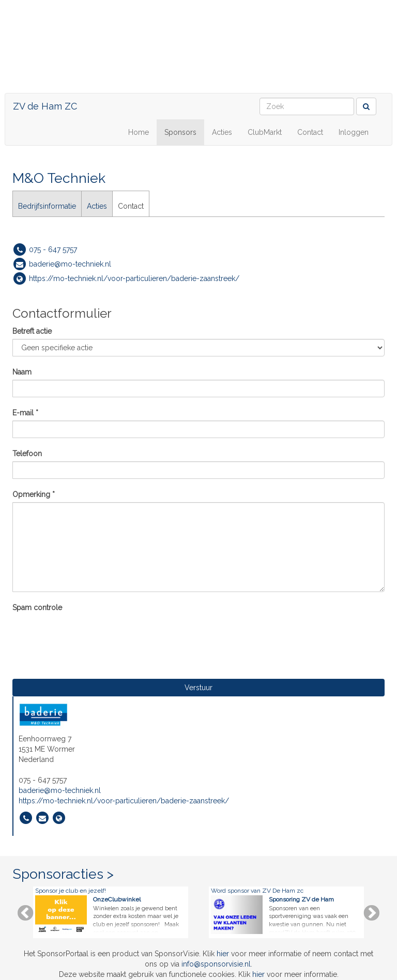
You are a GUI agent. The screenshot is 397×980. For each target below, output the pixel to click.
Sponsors (180, 132)
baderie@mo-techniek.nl (70, 264)
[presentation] (91, 635)
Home (139, 132)
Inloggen (354, 132)
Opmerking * (34, 494)
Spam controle (37, 608)
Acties (222, 132)
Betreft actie (32, 331)
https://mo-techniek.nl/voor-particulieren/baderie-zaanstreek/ (134, 278)
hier (223, 954)
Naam (22, 372)
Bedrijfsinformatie (47, 206)
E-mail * (25, 413)
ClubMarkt (265, 132)
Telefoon (27, 454)
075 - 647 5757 (53, 250)
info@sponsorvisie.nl (216, 964)
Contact (310, 132)
